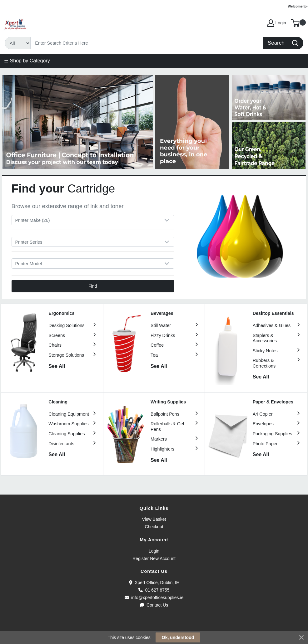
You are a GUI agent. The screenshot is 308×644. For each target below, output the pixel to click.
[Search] (147, 43)
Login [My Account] (277, 23)
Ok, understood (178, 637)
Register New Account (154, 559)
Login (154, 551)
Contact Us (154, 605)
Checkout (154, 527)
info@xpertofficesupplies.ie (154, 598)
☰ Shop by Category (27, 61)
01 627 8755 (154, 590)
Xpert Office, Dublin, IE (154, 583)
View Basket (154, 519)
